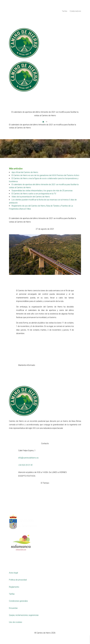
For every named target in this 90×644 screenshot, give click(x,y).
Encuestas (13, 608)
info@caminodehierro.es (28, 458)
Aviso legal (13, 573)
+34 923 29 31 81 (26, 465)
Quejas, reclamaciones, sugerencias (24, 615)
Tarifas (65, 11)
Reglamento (14, 587)
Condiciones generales (18, 601)
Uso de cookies (16, 622)
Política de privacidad (18, 580)
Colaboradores (75, 11)
